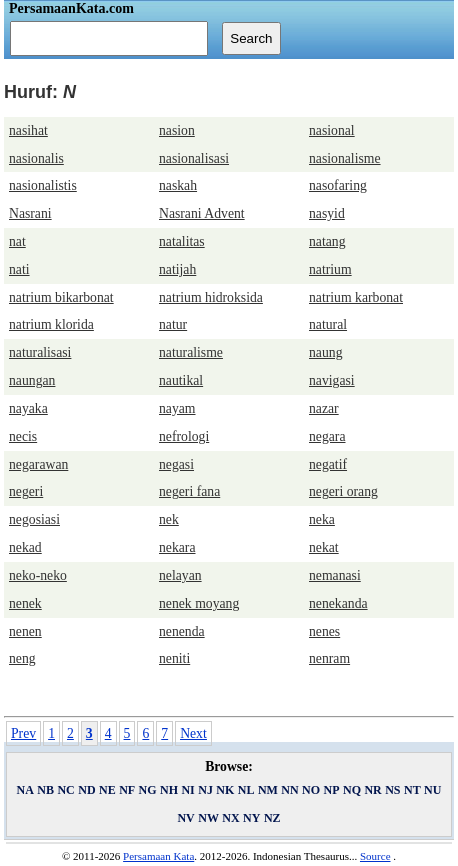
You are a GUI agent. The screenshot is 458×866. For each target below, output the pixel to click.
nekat (324, 547)
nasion (177, 130)
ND (86, 790)
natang (327, 241)
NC (65, 790)
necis (23, 436)
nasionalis (36, 158)
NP (332, 790)
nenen (25, 631)
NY (251, 818)
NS (392, 790)
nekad (25, 547)
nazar (324, 408)
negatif (328, 464)
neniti (174, 658)
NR (372, 790)
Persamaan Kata (158, 856)
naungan (32, 380)
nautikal (181, 380)
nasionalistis (43, 185)
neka (322, 519)
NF (127, 790)
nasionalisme (345, 158)
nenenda (182, 631)
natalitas (182, 241)
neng (22, 658)
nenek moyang (199, 603)
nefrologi (184, 436)
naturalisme (191, 352)
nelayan (180, 575)
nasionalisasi (194, 158)
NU (432, 790)
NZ (272, 818)
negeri (26, 491)
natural (328, 324)
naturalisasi (40, 352)
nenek (25, 603)
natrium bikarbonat (61, 297)
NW (208, 818)
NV (185, 818)
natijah (177, 269)
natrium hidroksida (211, 297)
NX (230, 818)
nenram (329, 658)
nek (169, 519)
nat (17, 241)
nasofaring (338, 185)
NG (148, 790)
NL (246, 790)
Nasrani (30, 213)
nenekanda (338, 603)
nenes (324, 631)
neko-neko (38, 575)
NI (187, 790)
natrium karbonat (356, 297)
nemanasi (335, 575)
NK (225, 790)
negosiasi (34, 519)
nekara (177, 547)
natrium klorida (51, 324)
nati (19, 269)
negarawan (38, 464)
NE (107, 790)
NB (45, 790)
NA (25, 790)
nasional (332, 130)
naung (326, 352)
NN (289, 790)
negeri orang (343, 491)
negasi (176, 464)
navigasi (332, 380)
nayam (177, 408)
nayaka (28, 408)
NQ (352, 790)
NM (268, 790)
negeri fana (189, 491)
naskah (178, 185)
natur (173, 324)
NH (169, 790)
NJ (205, 790)
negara (327, 436)
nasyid (327, 213)
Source (375, 856)
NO (311, 790)
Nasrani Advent (202, 213)
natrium (330, 269)
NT (412, 790)
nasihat (28, 130)
